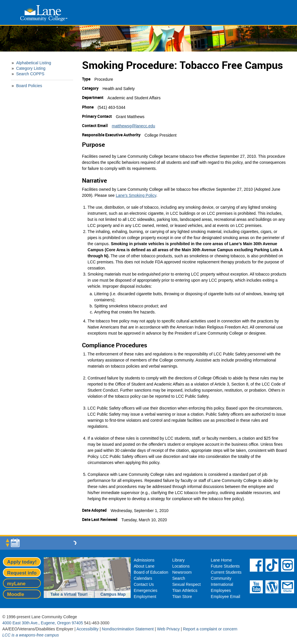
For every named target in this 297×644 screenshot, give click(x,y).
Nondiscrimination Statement (128, 629)
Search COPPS (30, 74)
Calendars (143, 578)
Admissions (144, 560)
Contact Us (144, 584)
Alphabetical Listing (34, 63)
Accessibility (88, 629)
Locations (181, 566)
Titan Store (182, 597)
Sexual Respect (187, 584)
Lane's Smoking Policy (136, 195)
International (222, 584)
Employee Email (226, 597)
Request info (22, 573)
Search (179, 578)
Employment (145, 597)
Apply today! (22, 562)
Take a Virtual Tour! (69, 594)
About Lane (144, 566)
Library (179, 560)
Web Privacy (168, 629)
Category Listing (31, 68)
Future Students (225, 566)
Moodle (16, 594)
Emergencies (145, 590)
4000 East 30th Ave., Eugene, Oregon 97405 (43, 623)
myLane (16, 584)
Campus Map (113, 594)
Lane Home (221, 560)
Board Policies (29, 86)
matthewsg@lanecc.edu (134, 126)
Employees (221, 590)
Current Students (226, 572)
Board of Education (151, 572)
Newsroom (182, 572)
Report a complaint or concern (210, 629)
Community (221, 578)
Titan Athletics (185, 590)
